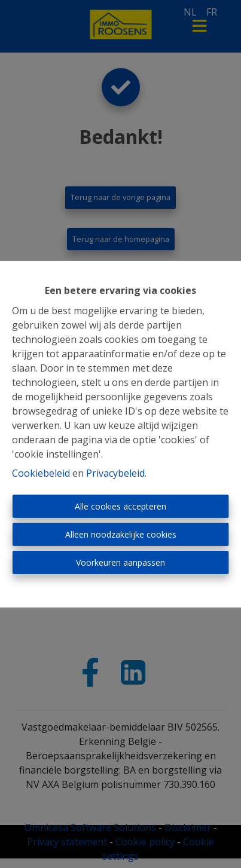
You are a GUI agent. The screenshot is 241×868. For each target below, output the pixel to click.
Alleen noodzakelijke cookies (121, 534)
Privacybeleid (115, 473)
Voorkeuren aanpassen (120, 562)
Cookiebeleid (41, 473)
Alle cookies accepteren (120, 506)
